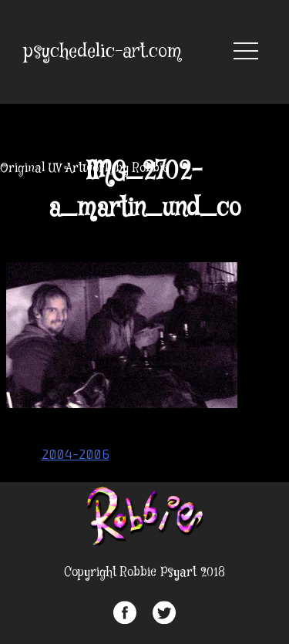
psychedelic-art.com (102, 52)
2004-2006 (76, 454)
